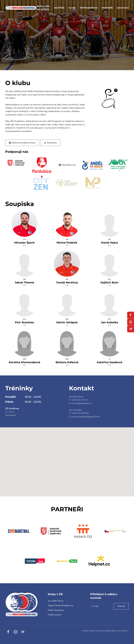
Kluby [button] (72, 8)
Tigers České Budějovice (61, 605)
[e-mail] (101, 606)
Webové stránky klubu (22, 143)
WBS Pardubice (56, 610)
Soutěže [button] (59, 8)
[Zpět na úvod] (21, 8)
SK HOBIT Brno (56, 601)
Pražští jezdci (54, 615)
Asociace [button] (123, 8)
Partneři (107, 8)
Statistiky (50, 143)
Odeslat (121, 606)
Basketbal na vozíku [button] (43, 8)
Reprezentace (89, 8)
